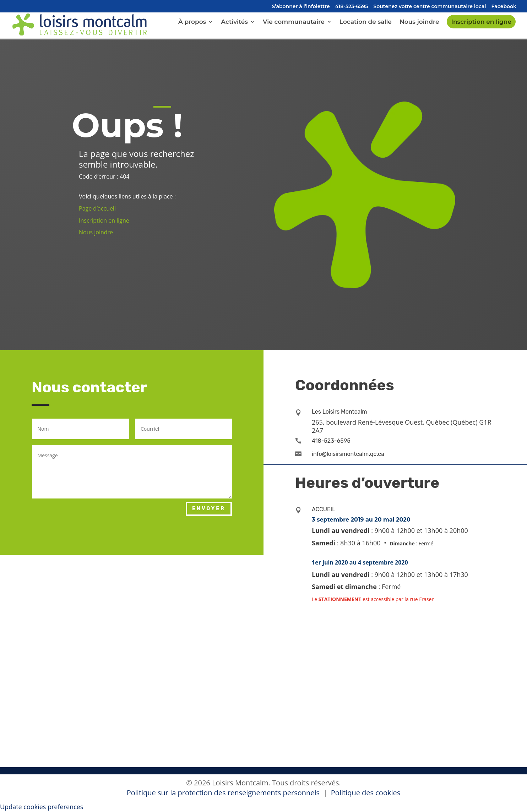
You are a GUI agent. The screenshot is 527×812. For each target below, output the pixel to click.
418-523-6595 (352, 7)
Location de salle (366, 22)
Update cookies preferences (42, 807)
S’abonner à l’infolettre (301, 7)
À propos (192, 22)
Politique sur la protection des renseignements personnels (224, 793)
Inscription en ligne (481, 22)
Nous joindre (419, 22)
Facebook (504, 7)
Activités (234, 22)
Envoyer (209, 509)
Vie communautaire (294, 22)
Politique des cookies (366, 793)
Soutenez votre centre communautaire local (430, 7)
